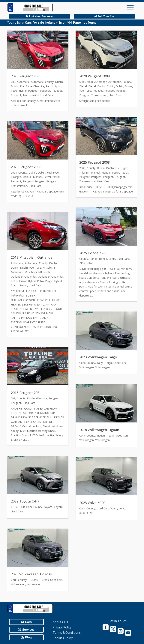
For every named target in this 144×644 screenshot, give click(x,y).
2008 (14, 173)
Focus (129, 86)
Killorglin (16, 177)
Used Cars (47, 95)
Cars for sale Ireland (40, 22)
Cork (29, 507)
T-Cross (33, 580)
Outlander (17, 277)
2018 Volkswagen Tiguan (99, 430)
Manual (27, 177)
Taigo (100, 363)
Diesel (83, 86)
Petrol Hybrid (54, 86)
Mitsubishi (49, 268)
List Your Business (41, 16)
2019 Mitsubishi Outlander (32, 257)
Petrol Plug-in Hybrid (23, 281)
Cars (28, 622)
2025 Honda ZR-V (93, 253)
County (49, 82)
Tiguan (101, 435)
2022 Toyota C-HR (25, 501)
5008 (82, 82)
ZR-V (82, 263)
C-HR (14, 507)
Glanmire (39, 86)
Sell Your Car (106, 16)
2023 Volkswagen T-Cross (31, 574)
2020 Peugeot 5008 (94, 76)
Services (28, 630)
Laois (112, 259)
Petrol (47, 177)
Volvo (114, 508)
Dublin (59, 82)
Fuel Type (26, 86)
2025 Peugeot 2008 (26, 167)
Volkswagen (18, 584)
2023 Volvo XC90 (92, 503)
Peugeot (33, 91)
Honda (93, 259)
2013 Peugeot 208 (25, 393)
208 (13, 82)
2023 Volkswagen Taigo (98, 357)
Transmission (31, 95)
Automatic (23, 82)
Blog (28, 637)
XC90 (82, 513)
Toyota (48, 507)
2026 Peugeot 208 (25, 76)
